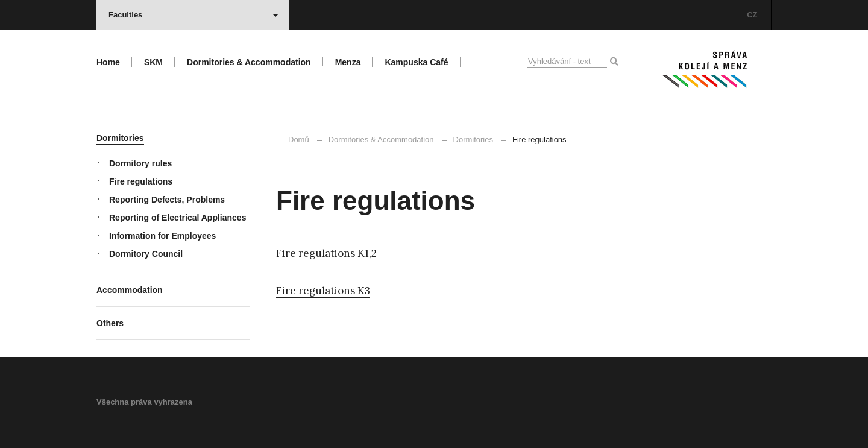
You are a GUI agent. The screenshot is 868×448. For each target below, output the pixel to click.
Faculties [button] (193, 15)
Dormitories (473, 140)
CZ (752, 15)
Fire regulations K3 (323, 291)
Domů (299, 140)
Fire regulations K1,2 (326, 253)
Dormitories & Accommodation (381, 140)
